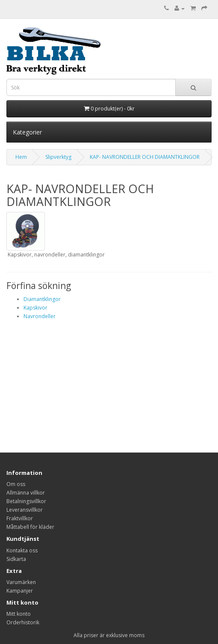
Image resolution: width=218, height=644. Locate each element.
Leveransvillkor (25, 510)
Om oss (16, 484)
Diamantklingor (42, 299)
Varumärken (21, 582)
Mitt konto (19, 614)
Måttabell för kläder (30, 527)
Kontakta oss (22, 550)
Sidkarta (16, 559)
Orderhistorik (23, 622)
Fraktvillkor (20, 518)
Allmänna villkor (26, 493)
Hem (21, 157)
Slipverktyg (58, 157)
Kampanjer (20, 591)
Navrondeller (40, 316)
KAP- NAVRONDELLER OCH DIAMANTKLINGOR (145, 157)
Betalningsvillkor (26, 501)
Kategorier (27, 132)
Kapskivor (35, 308)
